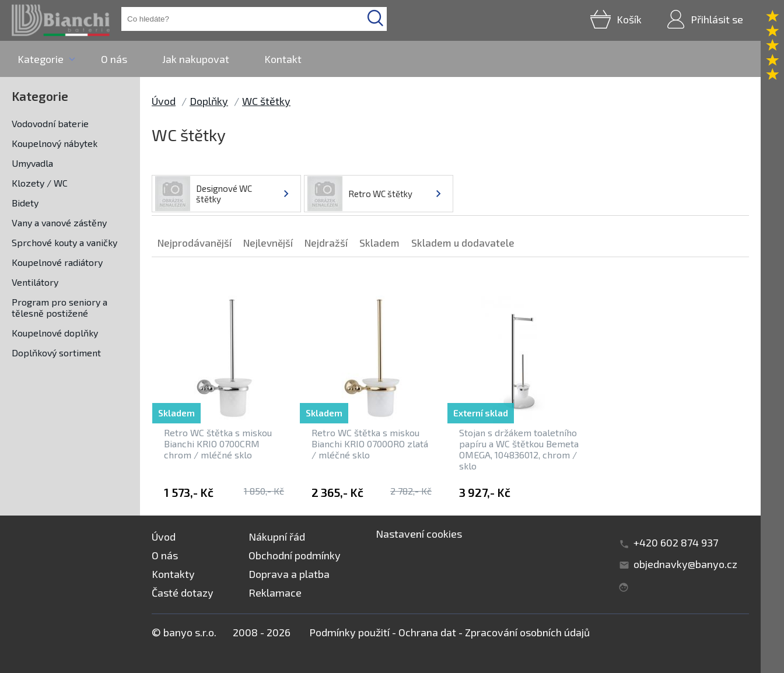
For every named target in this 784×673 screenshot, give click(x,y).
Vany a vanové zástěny (59, 222)
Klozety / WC (40, 183)
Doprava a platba (289, 574)
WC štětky (266, 101)
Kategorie (41, 59)
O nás (114, 59)
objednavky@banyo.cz (685, 564)
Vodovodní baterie (50, 123)
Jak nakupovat (196, 59)
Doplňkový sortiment (56, 353)
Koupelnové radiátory (57, 262)
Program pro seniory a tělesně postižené (60, 307)
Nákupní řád (277, 537)
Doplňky (209, 101)
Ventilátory (35, 282)
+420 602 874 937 (676, 542)
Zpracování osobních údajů (527, 632)
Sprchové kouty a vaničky (64, 242)
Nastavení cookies (419, 534)
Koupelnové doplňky (55, 333)
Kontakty (173, 574)
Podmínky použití (349, 632)
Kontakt (283, 59)
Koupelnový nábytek (55, 143)
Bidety (25, 203)
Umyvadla (32, 163)
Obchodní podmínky (295, 555)
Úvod (164, 101)
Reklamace (275, 593)
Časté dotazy (183, 593)
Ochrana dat (427, 632)
